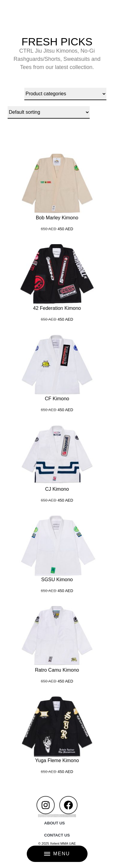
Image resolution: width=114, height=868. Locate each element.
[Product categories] (65, 94)
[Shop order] (49, 112)
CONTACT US (57, 835)
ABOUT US (54, 823)
